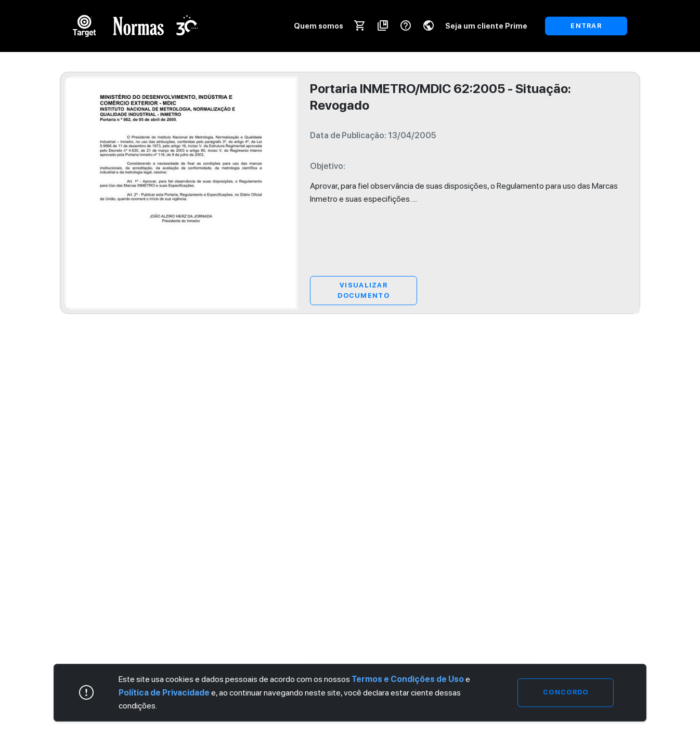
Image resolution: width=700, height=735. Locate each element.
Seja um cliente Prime (486, 26)
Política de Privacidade (164, 693)
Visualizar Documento (364, 290)
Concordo (566, 693)
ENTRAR (586, 26)
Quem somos (319, 26)
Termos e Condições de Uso (408, 679)
